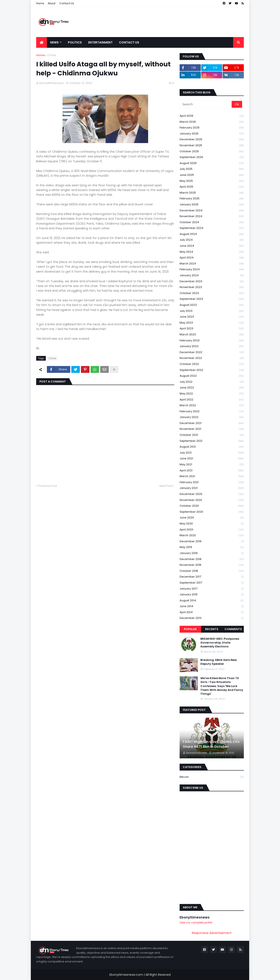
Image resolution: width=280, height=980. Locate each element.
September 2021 (212, 441)
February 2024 (212, 270)
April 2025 (212, 187)
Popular (190, 629)
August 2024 (212, 234)
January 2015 (212, 595)
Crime (52, 55)
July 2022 (212, 382)
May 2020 (212, 524)
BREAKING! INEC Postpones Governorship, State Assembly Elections (220, 643)
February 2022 (212, 412)
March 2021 (212, 476)
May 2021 (212, 465)
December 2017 (212, 577)
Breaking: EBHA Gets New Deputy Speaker (219, 662)
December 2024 (212, 211)
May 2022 (212, 394)
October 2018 (212, 571)
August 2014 (212, 601)
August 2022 (212, 376)
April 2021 (212, 471)
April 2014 (212, 612)
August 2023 (212, 305)
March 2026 (212, 122)
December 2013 (212, 618)
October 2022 (212, 364)
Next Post (166, 486)
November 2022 (212, 358)
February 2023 (212, 341)
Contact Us (67, 3)
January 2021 (212, 488)
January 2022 (212, 417)
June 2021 (212, 459)
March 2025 (212, 193)
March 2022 (212, 406)
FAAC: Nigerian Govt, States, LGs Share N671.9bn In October (211, 744)
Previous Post (48, 486)
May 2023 (212, 323)
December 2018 (212, 559)
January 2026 (212, 134)
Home (40, 3)
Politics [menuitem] (75, 42)
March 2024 (212, 264)
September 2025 (212, 157)
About (52, 3)
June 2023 (212, 317)
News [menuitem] (54, 42)
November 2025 (212, 146)
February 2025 (212, 199)
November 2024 (212, 216)
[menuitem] (42, 42)
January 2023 (212, 346)
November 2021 (212, 429)
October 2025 (212, 152)
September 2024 (212, 228)
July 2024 (212, 240)
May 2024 (212, 252)
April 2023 (212, 329)
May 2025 (212, 181)
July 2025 (212, 169)
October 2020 (212, 506)
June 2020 (212, 518)
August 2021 (212, 447)
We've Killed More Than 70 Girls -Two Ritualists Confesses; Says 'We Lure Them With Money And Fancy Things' (222, 686)
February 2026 (212, 128)
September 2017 (212, 583)
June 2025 (212, 175)
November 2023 (212, 287)
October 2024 (212, 222)
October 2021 (212, 435)
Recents (212, 629)
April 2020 (212, 530)
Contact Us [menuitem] (129, 42)
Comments (233, 629)
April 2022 (212, 400)
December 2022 (212, 352)
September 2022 (212, 370)
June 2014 (212, 606)
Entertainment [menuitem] (100, 42)
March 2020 (212, 536)
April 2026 (212, 116)
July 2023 (212, 311)
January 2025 (212, 205)
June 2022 (212, 388)
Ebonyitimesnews (195, 917)
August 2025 (212, 163)
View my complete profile (196, 922)
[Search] (206, 104)
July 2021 (212, 453)
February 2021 (212, 482)
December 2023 (212, 282)
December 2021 (212, 423)
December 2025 (212, 140)
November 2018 (212, 565)
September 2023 (212, 299)
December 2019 (212, 542)
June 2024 (212, 246)
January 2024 (212, 276)
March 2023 (212, 335)
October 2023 (212, 293)
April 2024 (212, 258)
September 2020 (212, 512)
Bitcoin (212, 777)
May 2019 (212, 547)
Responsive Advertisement (212, 933)
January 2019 (212, 553)
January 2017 (212, 589)
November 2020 (212, 500)
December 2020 (212, 494)
